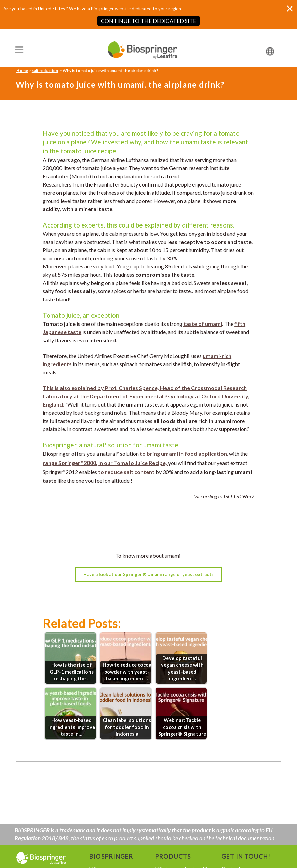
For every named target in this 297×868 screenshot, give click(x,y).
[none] (261, 51)
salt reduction (45, 71)
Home (22, 71)
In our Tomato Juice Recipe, (133, 463)
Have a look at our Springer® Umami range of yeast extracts (148, 574)
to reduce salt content (126, 472)
